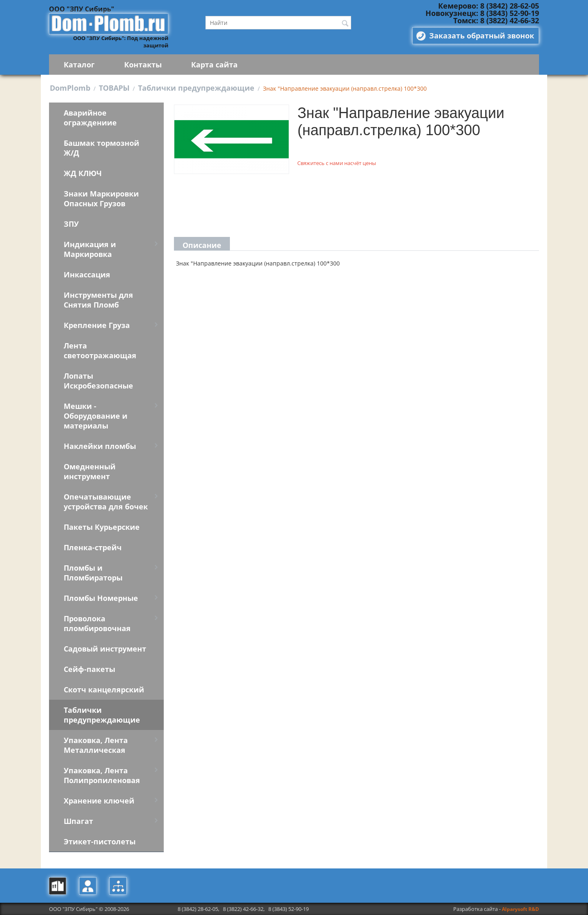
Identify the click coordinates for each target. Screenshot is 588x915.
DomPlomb (70, 88)
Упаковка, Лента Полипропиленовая (102, 775)
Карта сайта (214, 65)
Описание (202, 245)
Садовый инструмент (105, 649)
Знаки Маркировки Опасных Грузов (101, 199)
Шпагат (78, 821)
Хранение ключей (99, 801)
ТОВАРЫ (114, 88)
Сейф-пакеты (89, 669)
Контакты (143, 65)
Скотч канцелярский (104, 690)
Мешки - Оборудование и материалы (96, 416)
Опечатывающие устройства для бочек (106, 502)
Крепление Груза (97, 325)
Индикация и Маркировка (90, 249)
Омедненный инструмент (90, 471)
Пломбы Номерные (101, 598)
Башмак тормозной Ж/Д (101, 148)
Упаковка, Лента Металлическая (96, 745)
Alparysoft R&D (520, 909)
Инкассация (87, 274)
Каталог (79, 65)
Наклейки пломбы (100, 446)
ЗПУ (71, 224)
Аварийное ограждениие (90, 118)
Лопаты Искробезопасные (98, 381)
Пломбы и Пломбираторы (93, 573)
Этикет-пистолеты (100, 841)
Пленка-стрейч (93, 547)
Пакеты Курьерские (102, 527)
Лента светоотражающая (100, 350)
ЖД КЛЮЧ (83, 173)
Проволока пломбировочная (97, 623)
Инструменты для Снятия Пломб (98, 300)
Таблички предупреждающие (196, 88)
